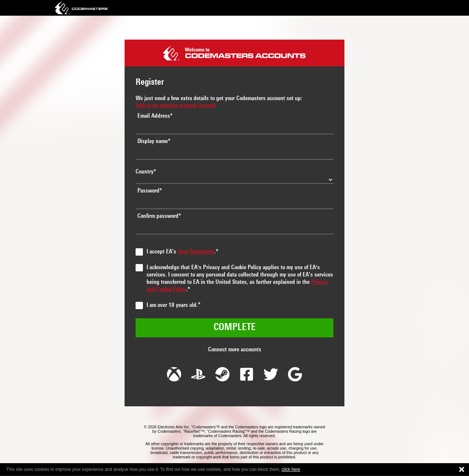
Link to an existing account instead (176, 106)
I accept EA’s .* (182, 252)
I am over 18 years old (171, 305)
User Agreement (196, 252)
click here (291, 469)
